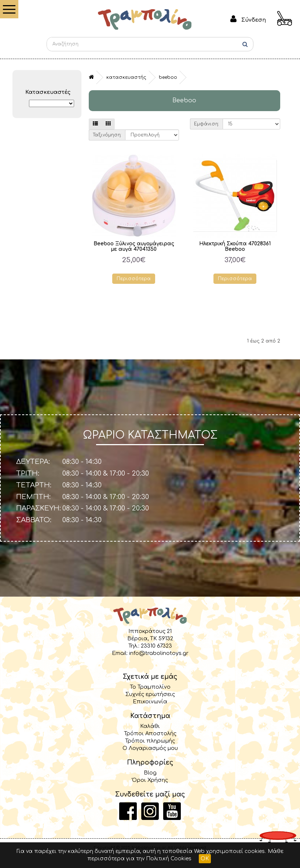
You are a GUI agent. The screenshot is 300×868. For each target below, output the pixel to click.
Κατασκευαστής (126, 77)
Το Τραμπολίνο (150, 687)
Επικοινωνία (150, 702)
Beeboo (168, 77)
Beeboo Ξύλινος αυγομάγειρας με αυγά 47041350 (134, 246)
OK (205, 859)
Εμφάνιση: (206, 124)
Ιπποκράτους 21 (150, 631)
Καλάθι (150, 726)
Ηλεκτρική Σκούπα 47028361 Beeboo (235, 246)
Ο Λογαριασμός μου (150, 748)
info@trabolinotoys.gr (159, 653)
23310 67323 (156, 646)
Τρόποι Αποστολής (150, 733)
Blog (150, 773)
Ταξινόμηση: (107, 135)
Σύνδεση (254, 20)
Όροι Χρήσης (150, 780)
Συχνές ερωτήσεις (150, 694)
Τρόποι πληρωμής (150, 741)
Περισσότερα (134, 279)
